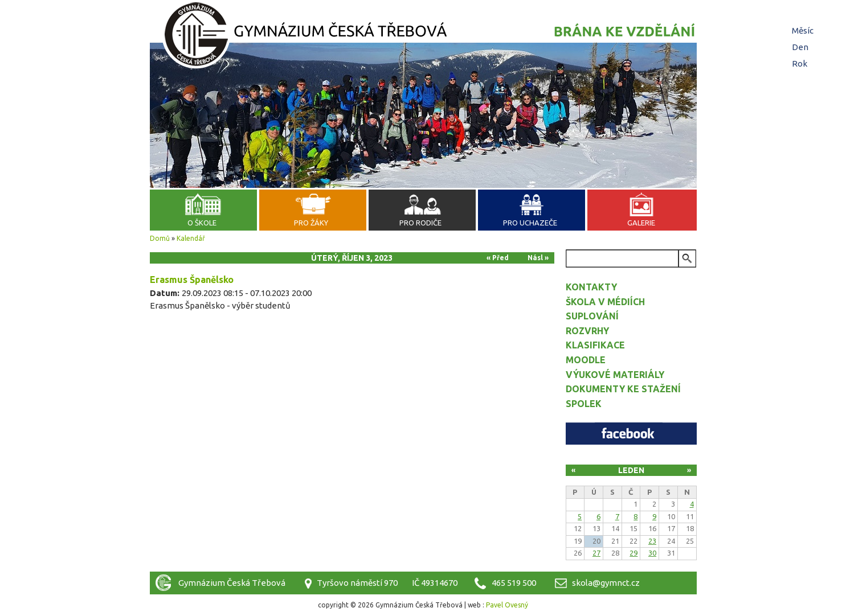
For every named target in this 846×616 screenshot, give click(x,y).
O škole (202, 223)
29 (634, 553)
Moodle (586, 360)
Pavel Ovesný (507, 605)
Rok (800, 63)
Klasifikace (595, 345)
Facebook (631, 434)
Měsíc (803, 30)
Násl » (538, 258)
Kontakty (591, 287)
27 (596, 553)
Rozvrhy (587, 331)
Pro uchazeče (530, 223)
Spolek (584, 404)
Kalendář (191, 238)
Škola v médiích (605, 302)
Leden (631, 470)
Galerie (641, 223)
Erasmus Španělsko (192, 280)
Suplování (592, 316)
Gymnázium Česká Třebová (423, 37)
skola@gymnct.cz (606, 583)
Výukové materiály (615, 375)
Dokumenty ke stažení (623, 389)
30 (652, 553)
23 (652, 541)
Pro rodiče (420, 223)
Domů (160, 238)
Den (802, 47)
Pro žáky (311, 223)
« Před (498, 258)
